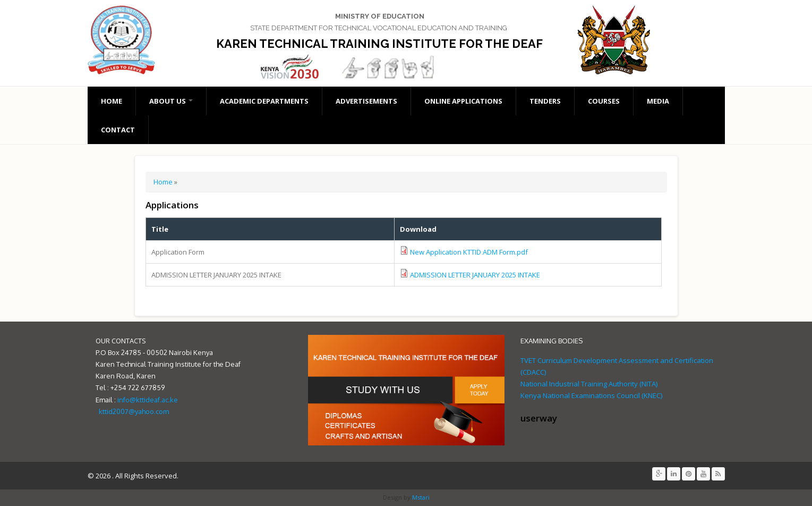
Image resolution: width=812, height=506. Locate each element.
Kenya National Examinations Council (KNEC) (591, 395)
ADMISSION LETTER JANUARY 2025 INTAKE (475, 275)
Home (112, 101)
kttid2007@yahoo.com (134, 411)
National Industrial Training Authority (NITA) (589, 384)
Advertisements (366, 101)
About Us (171, 101)
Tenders (545, 101)
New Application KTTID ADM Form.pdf (469, 252)
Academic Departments (264, 101)
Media (658, 101)
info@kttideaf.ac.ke (148, 400)
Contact (118, 130)
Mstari (420, 497)
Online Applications (463, 101)
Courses (604, 101)
